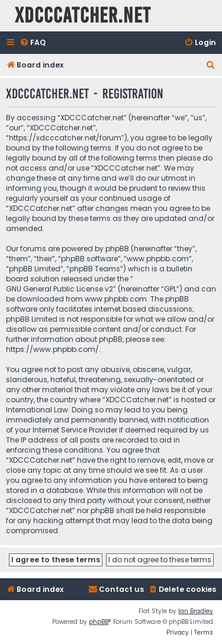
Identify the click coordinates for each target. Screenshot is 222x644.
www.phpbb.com (116, 299)
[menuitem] (33, 43)
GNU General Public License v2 (59, 289)
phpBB (99, 622)
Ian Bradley (196, 611)
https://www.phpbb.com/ (52, 349)
